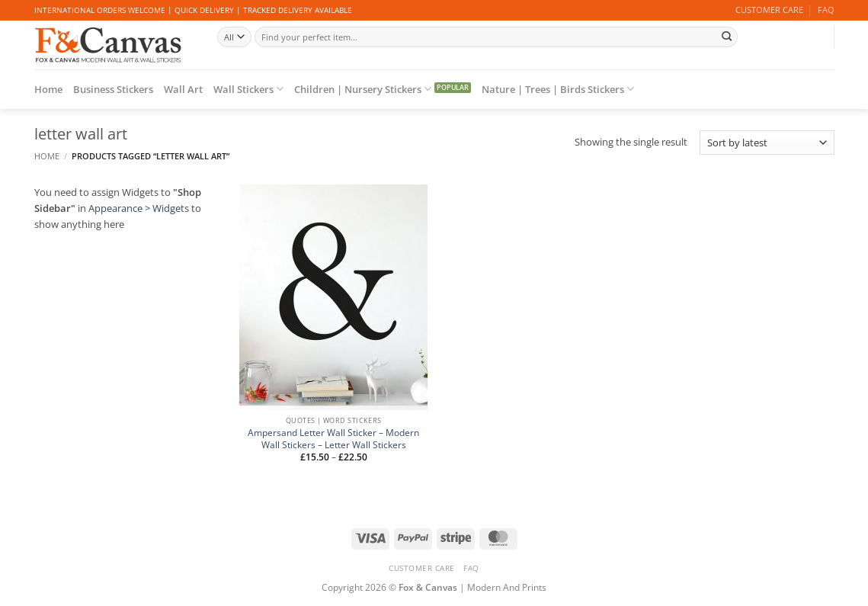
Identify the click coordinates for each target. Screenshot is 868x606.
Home (48, 89)
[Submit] (727, 37)
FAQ (826, 10)
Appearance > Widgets (139, 208)
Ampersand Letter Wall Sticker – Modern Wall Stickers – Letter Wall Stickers (333, 439)
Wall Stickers (248, 89)
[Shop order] (767, 143)
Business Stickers (113, 89)
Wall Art (183, 89)
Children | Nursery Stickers (363, 89)
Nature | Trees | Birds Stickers (558, 89)
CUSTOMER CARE (769, 10)
